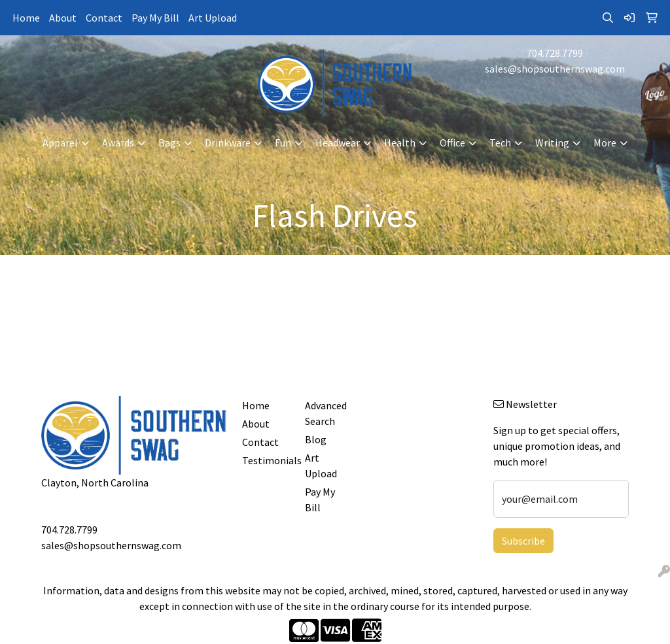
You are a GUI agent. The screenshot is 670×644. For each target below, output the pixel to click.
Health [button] (400, 143)
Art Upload (213, 18)
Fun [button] (283, 143)
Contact (104, 18)
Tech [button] (500, 143)
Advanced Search (326, 413)
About (63, 18)
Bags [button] (169, 143)
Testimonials (266, 460)
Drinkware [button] (228, 143)
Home (26, 18)
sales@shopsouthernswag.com (555, 69)
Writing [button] (552, 143)
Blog (316, 439)
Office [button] (452, 143)
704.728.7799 (555, 53)
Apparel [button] (60, 143)
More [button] (605, 143)
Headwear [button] (338, 143)
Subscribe (523, 541)
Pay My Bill (155, 18)
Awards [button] (118, 143)
